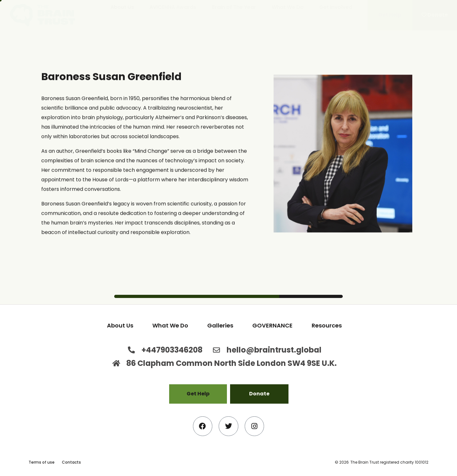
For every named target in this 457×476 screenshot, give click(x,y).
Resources (327, 325)
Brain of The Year (234, 7)
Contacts (71, 462)
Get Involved (336, 7)
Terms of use (42, 462)
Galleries (220, 325)
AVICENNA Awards (173, 7)
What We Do (288, 7)
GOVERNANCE (272, 325)
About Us (122, 7)
